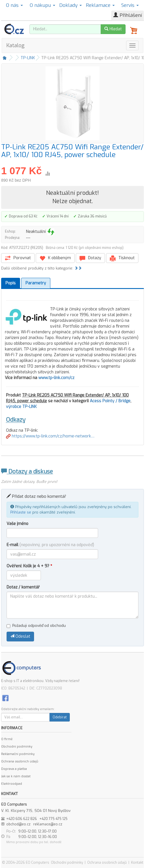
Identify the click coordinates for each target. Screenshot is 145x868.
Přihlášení (128, 15)
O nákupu (42, 5)
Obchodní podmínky (17, 747)
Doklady (70, 5)
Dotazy (90, 258)
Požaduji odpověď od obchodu (36, 626)
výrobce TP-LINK (21, 407)
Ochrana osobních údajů (20, 761)
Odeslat (20, 636)
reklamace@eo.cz (48, 824)
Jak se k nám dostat (16, 776)
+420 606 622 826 (22, 819)
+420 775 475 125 (53, 819)
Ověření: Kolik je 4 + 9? (29, 566)
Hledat (113, 29)
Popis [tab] (11, 283)
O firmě (7, 739)
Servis (130, 5)
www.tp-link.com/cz (56, 378)
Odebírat (60, 717)
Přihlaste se (21, 512)
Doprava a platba (14, 769)
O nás (14, 5)
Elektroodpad (12, 784)
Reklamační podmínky (18, 754)
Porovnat (18, 258)
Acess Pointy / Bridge (110, 401)
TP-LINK (28, 58)
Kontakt (137, 863)
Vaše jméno (17, 524)
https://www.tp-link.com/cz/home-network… (50, 436)
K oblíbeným (55, 258)
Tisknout (122, 258)
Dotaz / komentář (23, 587)
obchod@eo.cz (18, 824)
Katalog (15, 45)
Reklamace (100, 5)
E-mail (50, 545)
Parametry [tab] (36, 283)
